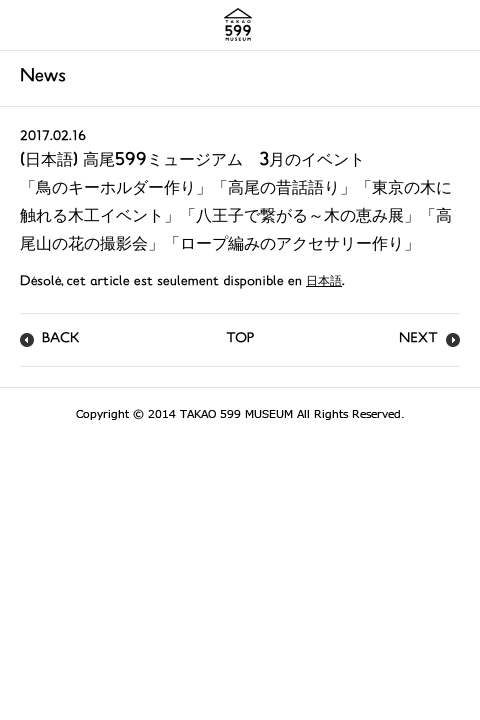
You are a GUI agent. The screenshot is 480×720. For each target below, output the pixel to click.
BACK (61, 339)
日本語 (324, 282)
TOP (240, 339)
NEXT (418, 339)
